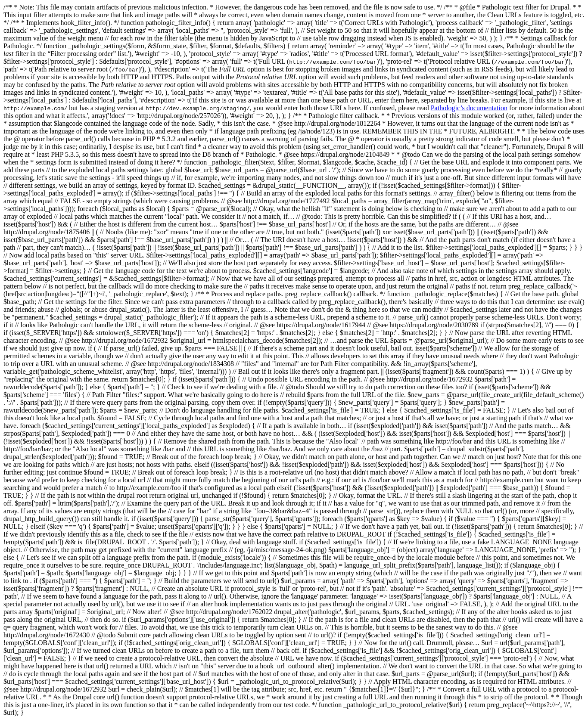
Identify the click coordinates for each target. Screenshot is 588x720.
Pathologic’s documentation (469, 108)
